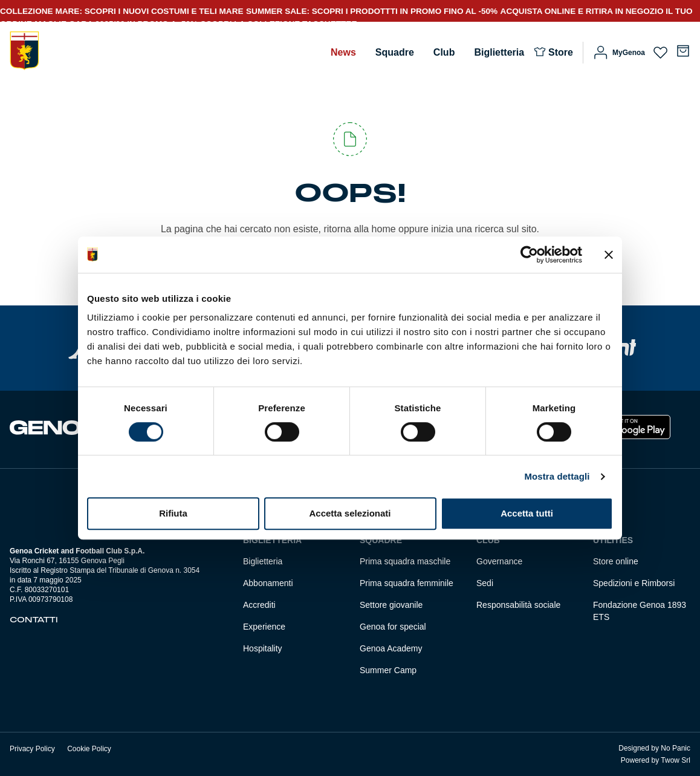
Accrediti (259, 605)
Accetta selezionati (350, 513)
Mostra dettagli (557, 476)
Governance (499, 561)
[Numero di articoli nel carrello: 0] (683, 51)
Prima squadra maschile (405, 561)
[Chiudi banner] (609, 255)
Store (561, 52)
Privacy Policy (32, 749)
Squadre (395, 52)
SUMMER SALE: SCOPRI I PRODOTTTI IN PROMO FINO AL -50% (372, 11)
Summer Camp (388, 670)
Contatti (34, 620)
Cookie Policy (89, 749)
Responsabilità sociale (518, 605)
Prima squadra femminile (407, 583)
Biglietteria (499, 52)
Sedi (485, 583)
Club (444, 52)
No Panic (676, 748)
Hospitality (263, 648)
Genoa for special (393, 627)
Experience (264, 627)
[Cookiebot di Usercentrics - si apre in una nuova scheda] (529, 255)
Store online (616, 561)
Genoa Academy (391, 648)
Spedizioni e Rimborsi (634, 583)
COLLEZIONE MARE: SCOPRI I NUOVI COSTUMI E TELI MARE (122, 11)
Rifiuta (173, 513)
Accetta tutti (527, 513)
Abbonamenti (268, 583)
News (343, 52)
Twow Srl (676, 760)
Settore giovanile (391, 605)
